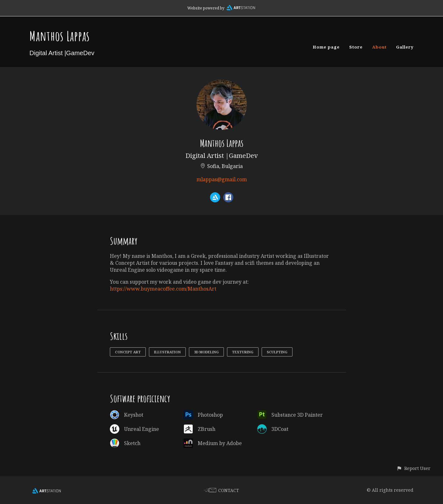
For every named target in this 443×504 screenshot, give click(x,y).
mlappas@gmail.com (222, 179)
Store (356, 47)
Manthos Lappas (60, 36)
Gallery (405, 47)
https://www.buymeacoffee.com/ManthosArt (163, 289)
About (379, 47)
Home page (326, 47)
